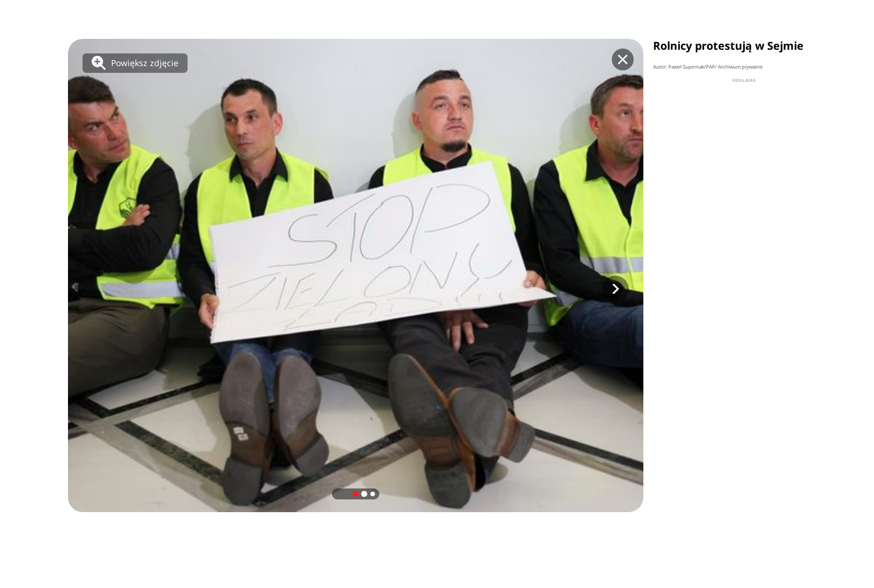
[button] (615, 289)
